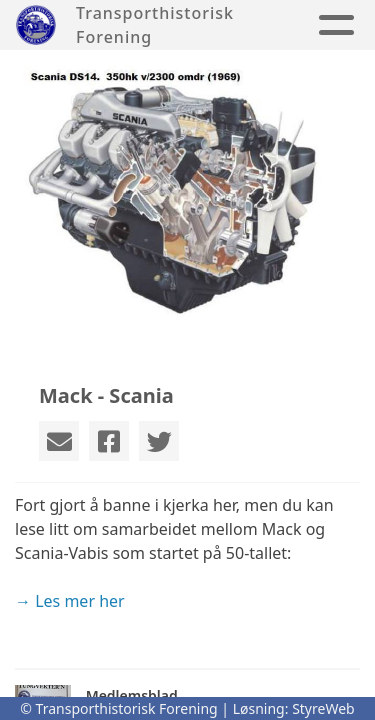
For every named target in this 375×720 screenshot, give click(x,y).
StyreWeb (323, 708)
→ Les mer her (70, 601)
